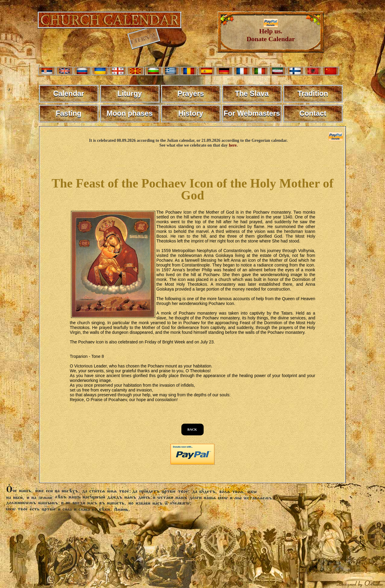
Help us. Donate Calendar (271, 32)
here (233, 145)
